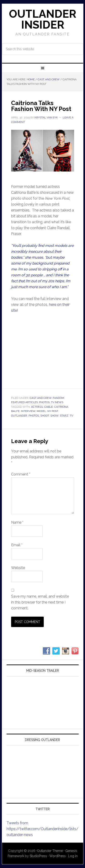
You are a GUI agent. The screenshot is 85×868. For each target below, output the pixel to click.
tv (72, 416)
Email (17, 545)
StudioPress (38, 856)
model (41, 411)
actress (37, 407)
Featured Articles (24, 402)
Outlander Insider (43, 19)
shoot (45, 416)
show (54, 416)
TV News (57, 402)
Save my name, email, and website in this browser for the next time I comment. (40, 602)
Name (17, 522)
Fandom (58, 398)
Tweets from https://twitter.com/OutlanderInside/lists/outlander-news (42, 829)
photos (34, 416)
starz (64, 416)
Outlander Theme (50, 851)
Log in (73, 856)
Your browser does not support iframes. (43, 350)
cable (49, 407)
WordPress (58, 856)
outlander (19, 416)
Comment (21, 474)
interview (28, 411)
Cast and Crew (41, 398)
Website (18, 568)
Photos (44, 402)
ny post (53, 411)
